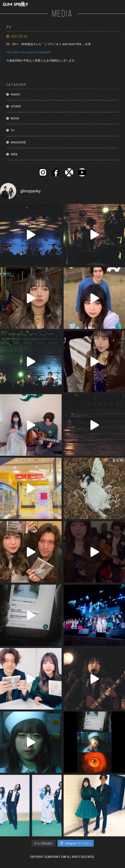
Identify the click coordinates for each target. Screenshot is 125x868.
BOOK (15, 118)
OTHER (16, 106)
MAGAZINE (18, 142)
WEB (14, 154)
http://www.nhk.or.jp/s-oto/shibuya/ (28, 52)
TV (13, 130)
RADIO (15, 94)
